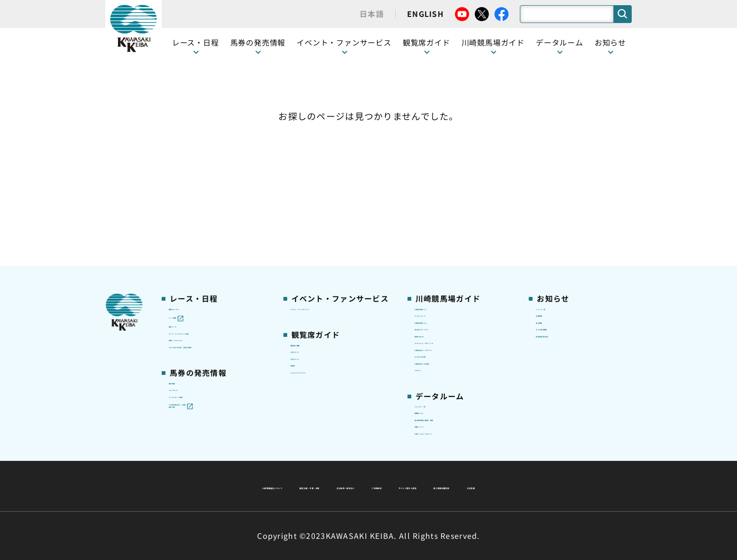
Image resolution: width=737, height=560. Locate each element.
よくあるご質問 (440, 274)
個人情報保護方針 (389, 486)
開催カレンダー (194, 171)
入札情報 (454, 486)
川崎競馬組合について (246, 463)
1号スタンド (311, 230)
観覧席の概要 (312, 215)
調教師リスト (436, 363)
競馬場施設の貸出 (565, 230)
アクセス (429, 304)
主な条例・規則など (438, 463)
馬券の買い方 (436, 230)
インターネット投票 (201, 329)
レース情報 (186, 186)
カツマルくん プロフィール (459, 245)
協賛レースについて (201, 230)
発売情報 (183, 299)
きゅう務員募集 (561, 216)
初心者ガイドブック (447, 216)
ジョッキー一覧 (440, 348)
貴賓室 (301, 259)
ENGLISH (425, 14)
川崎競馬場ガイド (443, 171)
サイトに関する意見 (303, 486)
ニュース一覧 (557, 171)
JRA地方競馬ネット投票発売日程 (208, 349)
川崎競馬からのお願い (451, 289)
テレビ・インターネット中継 (216, 216)
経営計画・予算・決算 (344, 463)
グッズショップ (440, 186)
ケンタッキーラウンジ (326, 274)
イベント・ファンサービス (344, 42)
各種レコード (436, 392)
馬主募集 (550, 201)
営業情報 (550, 186)
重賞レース (186, 201)
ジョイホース (190, 314)
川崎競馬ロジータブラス (454, 260)
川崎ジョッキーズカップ (454, 407)
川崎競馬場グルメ (443, 201)
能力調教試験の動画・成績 (458, 377)
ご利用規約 (511, 463)
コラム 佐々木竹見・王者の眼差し (216, 250)
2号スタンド (311, 245)
